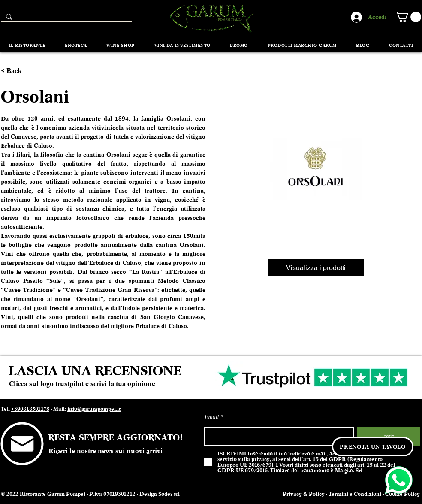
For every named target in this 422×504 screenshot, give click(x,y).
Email (212, 417)
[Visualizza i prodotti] (316, 268)
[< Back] (17, 71)
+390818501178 (30, 409)
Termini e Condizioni (355, 494)
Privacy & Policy (304, 494)
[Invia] (388, 436)
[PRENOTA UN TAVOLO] (373, 447)
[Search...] (65, 19)
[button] (408, 17)
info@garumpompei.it (94, 409)
